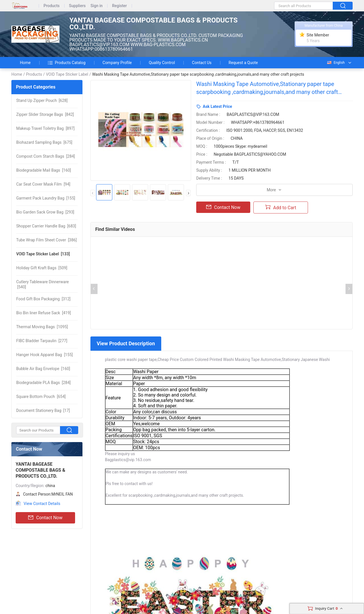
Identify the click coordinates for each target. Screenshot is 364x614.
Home (25, 63)
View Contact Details (42, 504)
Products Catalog (67, 63)
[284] (46, 156)
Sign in (97, 6)
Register (119, 6)
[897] (45, 128)
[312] (43, 299)
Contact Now (45, 518)
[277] (42, 341)
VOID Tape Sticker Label (67, 74)
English (336, 63)
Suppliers (77, 6)
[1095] (42, 327)
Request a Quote (243, 63)
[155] (46, 198)
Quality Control (162, 63)
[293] (45, 212)
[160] (44, 170)
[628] (42, 100)
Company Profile (117, 63)
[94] (43, 184)
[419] (44, 313)
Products (52, 6)
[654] (41, 397)
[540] (43, 284)
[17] (43, 410)
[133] (43, 254)
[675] (44, 142)
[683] (46, 226)
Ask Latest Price (217, 106)
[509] (42, 268)
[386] (46, 240)
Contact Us (202, 63)
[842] (45, 114)
